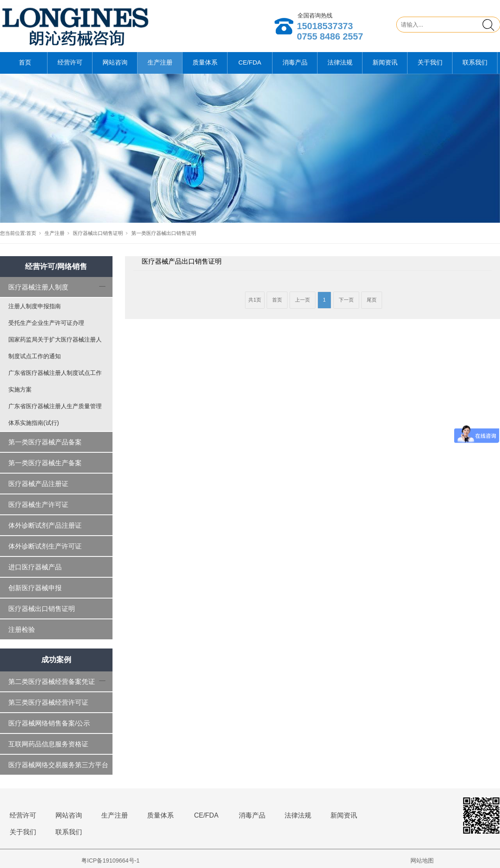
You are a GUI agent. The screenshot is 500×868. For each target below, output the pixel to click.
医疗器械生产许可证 (38, 505)
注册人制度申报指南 (35, 306)
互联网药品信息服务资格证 (48, 744)
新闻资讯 (385, 62)
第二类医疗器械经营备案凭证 (52, 682)
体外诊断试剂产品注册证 (45, 525)
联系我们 (475, 62)
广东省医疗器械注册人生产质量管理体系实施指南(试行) (55, 414)
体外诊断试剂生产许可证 (45, 546)
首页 (25, 62)
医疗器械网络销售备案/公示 (49, 723)
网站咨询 (115, 62)
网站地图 (422, 861)
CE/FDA (250, 62)
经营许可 (70, 62)
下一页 (346, 300)
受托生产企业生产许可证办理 (46, 323)
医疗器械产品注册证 (38, 484)
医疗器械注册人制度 (38, 287)
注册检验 (22, 630)
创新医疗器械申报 (35, 588)
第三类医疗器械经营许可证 (48, 702)
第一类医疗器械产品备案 (45, 442)
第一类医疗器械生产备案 (45, 463)
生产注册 (160, 62)
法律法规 (340, 62)
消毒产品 (295, 62)
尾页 (372, 300)
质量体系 (205, 62)
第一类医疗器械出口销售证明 (164, 233)
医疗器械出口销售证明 (98, 233)
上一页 (302, 300)
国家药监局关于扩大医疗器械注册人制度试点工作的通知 (55, 348)
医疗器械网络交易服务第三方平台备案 (58, 768)
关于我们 (430, 62)
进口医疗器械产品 (35, 567)
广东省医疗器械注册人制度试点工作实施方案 (55, 381)
